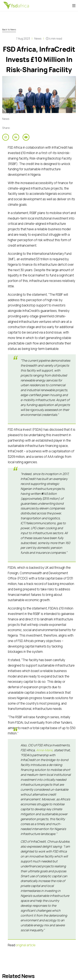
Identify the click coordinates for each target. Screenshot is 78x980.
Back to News (9, 29)
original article (26, 945)
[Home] (16, 6)
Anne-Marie (44, 750)
